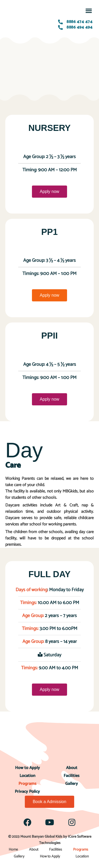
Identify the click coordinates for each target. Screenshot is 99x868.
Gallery (72, 784)
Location (27, 776)
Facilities (72, 776)
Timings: (28, 603)
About (72, 768)
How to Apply (27, 768)
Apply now (50, 191)
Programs (27, 784)
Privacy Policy (27, 792)
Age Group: (34, 616)
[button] (89, 10)
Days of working (31, 590)
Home (13, 850)
